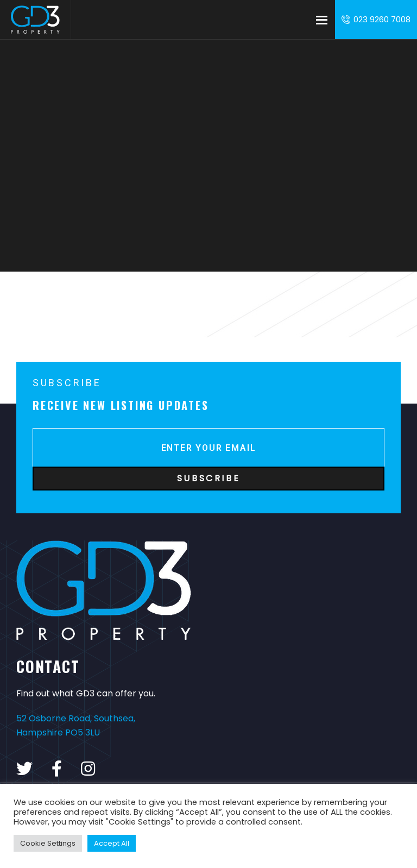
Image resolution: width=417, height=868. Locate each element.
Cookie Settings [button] (48, 843)
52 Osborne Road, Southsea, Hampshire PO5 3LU (76, 725)
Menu (321, 20)
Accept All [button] (112, 843)
